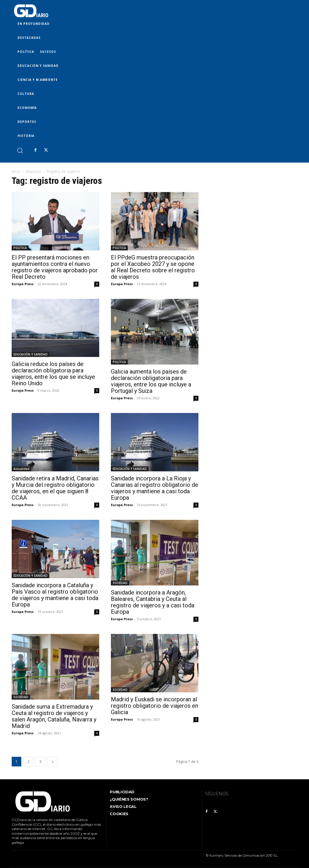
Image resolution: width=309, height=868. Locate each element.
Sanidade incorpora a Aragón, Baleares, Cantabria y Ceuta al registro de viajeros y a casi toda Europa (153, 602)
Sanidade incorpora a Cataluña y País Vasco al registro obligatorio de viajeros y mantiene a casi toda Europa (55, 595)
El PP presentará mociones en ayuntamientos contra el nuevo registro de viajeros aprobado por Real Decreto (55, 267)
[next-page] (53, 762)
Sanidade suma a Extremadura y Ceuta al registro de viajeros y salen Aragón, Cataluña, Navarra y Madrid (54, 716)
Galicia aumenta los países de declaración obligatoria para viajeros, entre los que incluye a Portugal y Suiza (151, 381)
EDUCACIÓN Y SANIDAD (30, 354)
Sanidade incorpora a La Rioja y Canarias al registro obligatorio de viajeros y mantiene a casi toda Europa (154, 488)
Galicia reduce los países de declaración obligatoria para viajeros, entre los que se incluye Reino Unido (53, 374)
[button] (20, 150)
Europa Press (23, 284)
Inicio (16, 171)
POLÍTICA (20, 248)
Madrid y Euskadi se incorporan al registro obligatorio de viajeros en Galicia (154, 706)
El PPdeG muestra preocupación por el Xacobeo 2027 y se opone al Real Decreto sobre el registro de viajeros (153, 267)
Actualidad (21, 469)
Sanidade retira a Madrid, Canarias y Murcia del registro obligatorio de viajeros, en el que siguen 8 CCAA (55, 488)
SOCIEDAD (120, 583)
